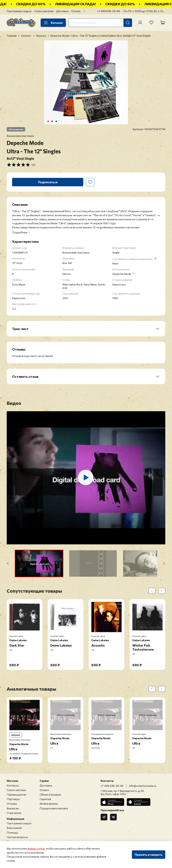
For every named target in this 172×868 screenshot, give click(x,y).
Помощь (12, 832)
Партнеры (13, 799)
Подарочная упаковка (54, 808)
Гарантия (45, 799)
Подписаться (48, 182)
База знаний (14, 828)
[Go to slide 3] (56, 121)
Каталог (53, 23)
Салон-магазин (44, 11)
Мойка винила (49, 804)
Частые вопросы (17, 837)
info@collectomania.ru (143, 786)
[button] (39, 563)
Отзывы (12, 804)
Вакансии (13, 808)
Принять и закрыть (149, 855)
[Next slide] (164, 564)
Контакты (13, 785)
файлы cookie (36, 848)
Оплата (76, 11)
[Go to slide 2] (52, 121)
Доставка (62, 11)
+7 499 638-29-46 (109, 11)
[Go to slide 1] (48, 121)
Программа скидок (19, 11)
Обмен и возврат (50, 794)
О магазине (14, 813)
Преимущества (16, 794)
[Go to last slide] (8, 564)
